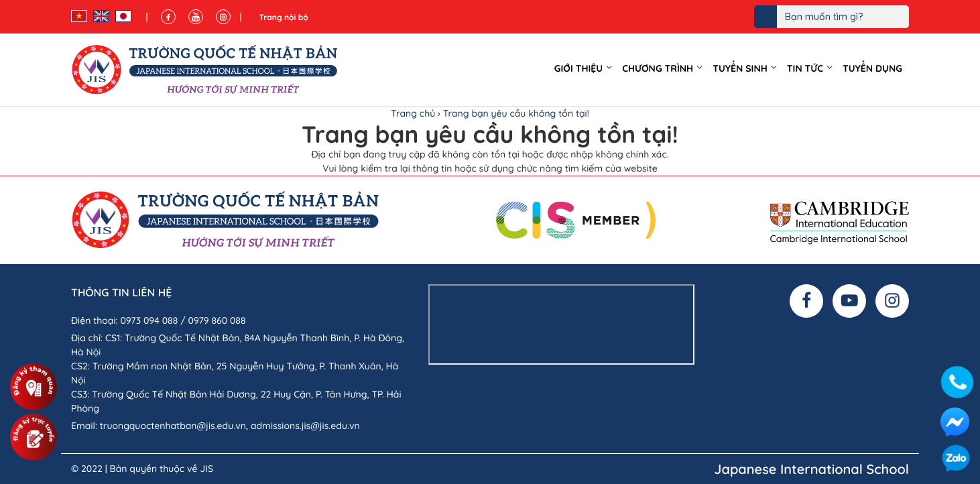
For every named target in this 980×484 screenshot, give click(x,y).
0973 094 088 (149, 320)
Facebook (955, 422)
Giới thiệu (579, 68)
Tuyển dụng (872, 68)
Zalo (956, 460)
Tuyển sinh (740, 68)
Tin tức (805, 68)
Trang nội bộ (283, 17)
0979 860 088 (217, 320)
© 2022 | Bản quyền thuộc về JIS (142, 469)
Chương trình (658, 68)
